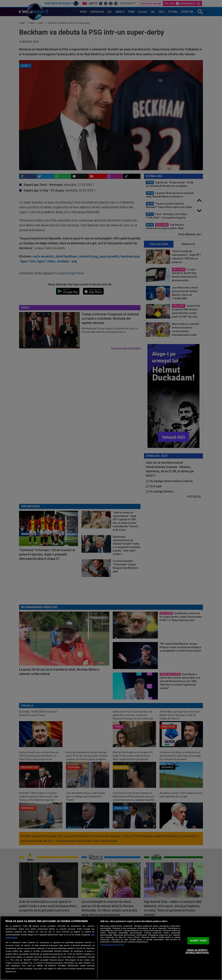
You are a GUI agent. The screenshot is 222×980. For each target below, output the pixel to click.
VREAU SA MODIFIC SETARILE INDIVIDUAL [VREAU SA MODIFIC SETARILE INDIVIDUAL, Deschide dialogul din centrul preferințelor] (197, 951)
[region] (111, 948)
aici (7, 960)
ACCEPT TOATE (198, 941)
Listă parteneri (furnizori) (112, 945)
